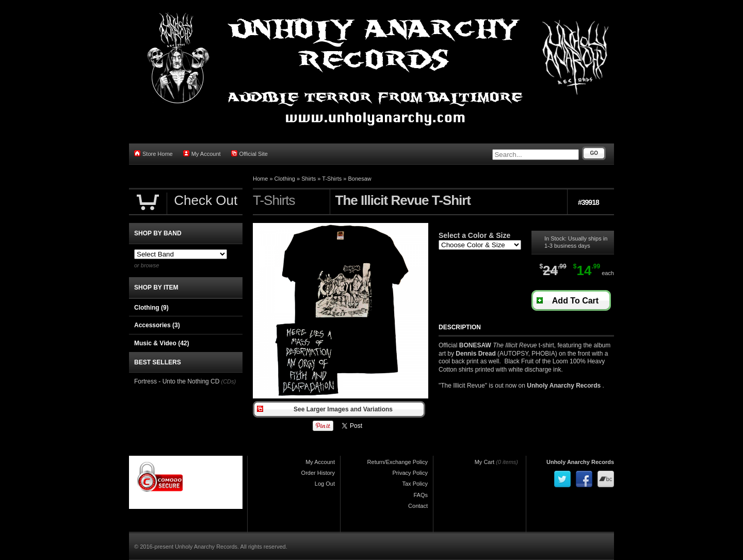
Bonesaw (359, 179)
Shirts (309, 179)
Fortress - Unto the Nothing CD (177, 381)
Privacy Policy (410, 473)
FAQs (421, 495)
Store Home (154, 154)
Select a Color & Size (474, 235)
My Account (202, 154)
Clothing (285, 179)
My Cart (485, 462)
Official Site (249, 154)
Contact (418, 506)
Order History (318, 473)
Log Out (325, 484)
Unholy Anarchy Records (580, 462)
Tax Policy (415, 484)
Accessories (157, 325)
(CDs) (228, 381)
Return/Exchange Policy (398, 462)
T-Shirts (332, 179)
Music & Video (161, 343)
